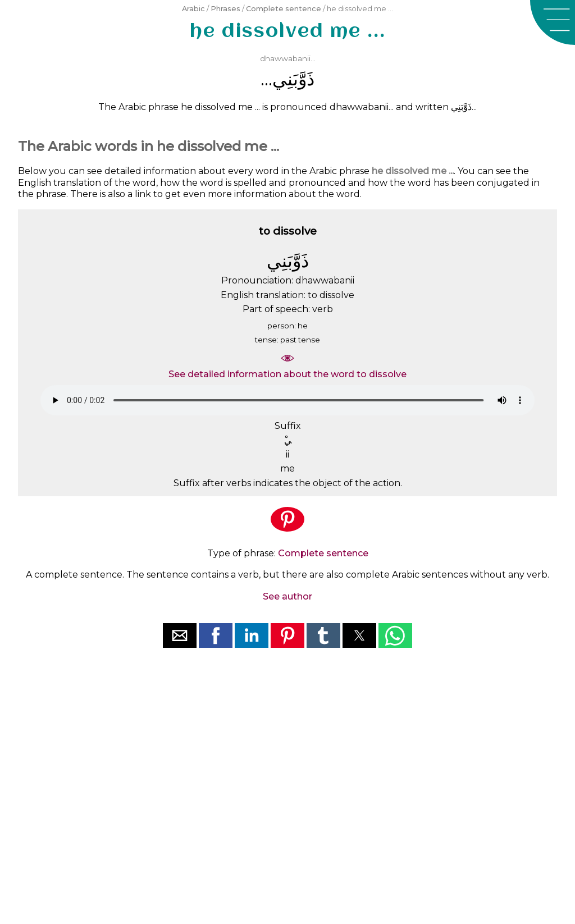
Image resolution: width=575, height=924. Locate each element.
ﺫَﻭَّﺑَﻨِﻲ (293, 79)
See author (287, 596)
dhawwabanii (285, 58)
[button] (553, 22)
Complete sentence (284, 9)
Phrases (225, 9)
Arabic (193, 9)
